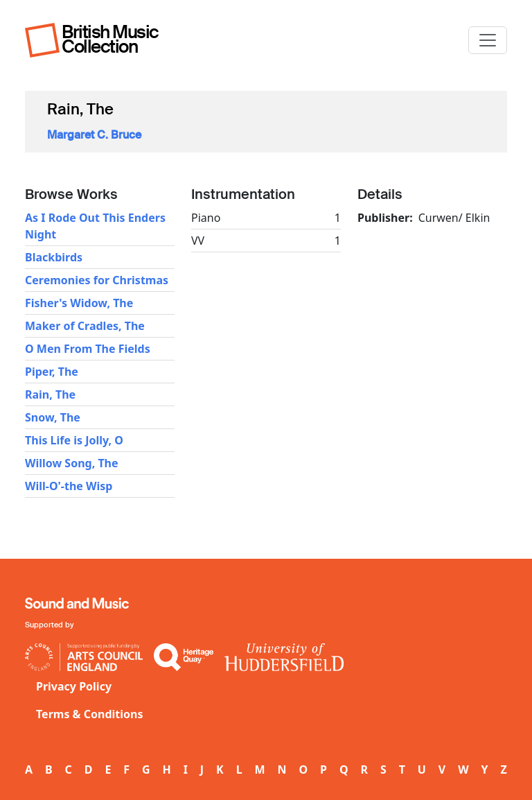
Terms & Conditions (90, 714)
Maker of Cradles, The (85, 326)
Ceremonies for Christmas (97, 280)
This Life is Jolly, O (74, 440)
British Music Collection (110, 39)
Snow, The (53, 417)
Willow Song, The (72, 463)
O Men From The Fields (88, 349)
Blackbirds (54, 257)
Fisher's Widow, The (79, 303)
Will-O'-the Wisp (69, 486)
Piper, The (52, 372)
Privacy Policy (74, 686)
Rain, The (50, 394)
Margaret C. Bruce (94, 135)
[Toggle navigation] (488, 40)
